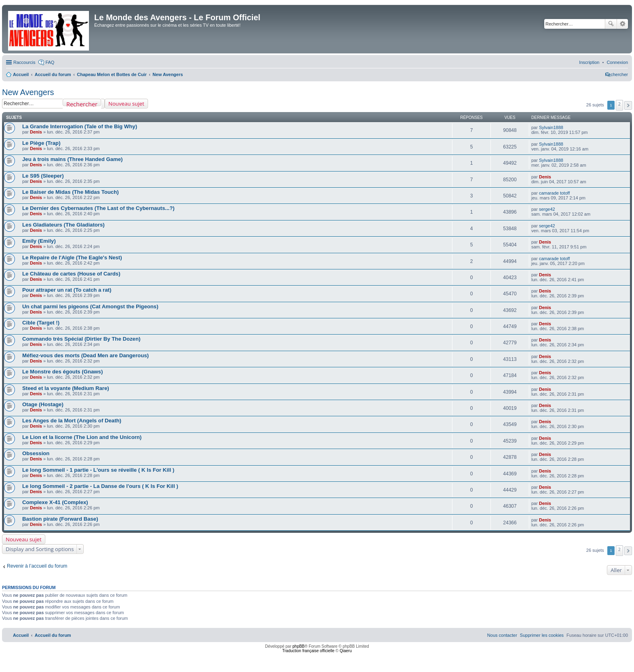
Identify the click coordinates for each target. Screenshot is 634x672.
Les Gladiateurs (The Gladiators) (63, 225)
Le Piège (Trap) (41, 143)
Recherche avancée (622, 24)
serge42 (547, 209)
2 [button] (619, 104)
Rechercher (611, 24)
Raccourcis (24, 62)
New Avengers (28, 92)
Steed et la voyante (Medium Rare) (66, 388)
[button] (628, 105)
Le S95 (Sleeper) (43, 176)
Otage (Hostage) (43, 404)
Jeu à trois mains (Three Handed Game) (72, 159)
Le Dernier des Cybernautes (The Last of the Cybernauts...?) (98, 208)
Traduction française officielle (308, 651)
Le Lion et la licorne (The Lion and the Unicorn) (82, 437)
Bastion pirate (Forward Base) (60, 519)
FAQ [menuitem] (50, 62)
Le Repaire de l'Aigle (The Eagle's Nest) (72, 258)
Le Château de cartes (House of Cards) (71, 274)
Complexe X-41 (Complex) (55, 502)
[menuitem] (617, 62)
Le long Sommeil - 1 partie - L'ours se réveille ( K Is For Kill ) (98, 470)
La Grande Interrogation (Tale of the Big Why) (80, 126)
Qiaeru (346, 651)
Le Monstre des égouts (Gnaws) (62, 372)
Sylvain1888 (551, 127)
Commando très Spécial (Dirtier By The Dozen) (81, 339)
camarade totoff (554, 193)
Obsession (36, 453)
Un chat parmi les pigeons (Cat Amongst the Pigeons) (90, 306)
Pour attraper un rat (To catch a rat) (67, 290)
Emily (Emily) (39, 241)
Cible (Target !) (41, 323)
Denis (36, 132)
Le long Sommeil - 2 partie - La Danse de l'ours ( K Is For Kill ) (100, 486)
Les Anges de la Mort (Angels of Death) (72, 421)
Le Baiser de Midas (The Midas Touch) (71, 192)
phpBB (298, 646)
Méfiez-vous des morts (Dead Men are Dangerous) (86, 355)
